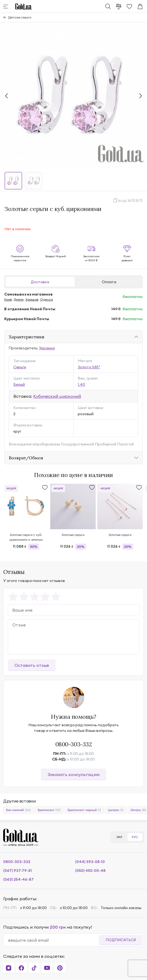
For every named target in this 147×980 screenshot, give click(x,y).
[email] (53, 940)
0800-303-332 (74, 744)
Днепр (19, 299)
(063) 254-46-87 (18, 879)
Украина (47, 348)
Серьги (20, 367)
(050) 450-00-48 (90, 871)
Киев (8, 299)
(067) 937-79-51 (18, 871)
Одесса (47, 299)
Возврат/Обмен (26, 458)
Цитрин (116, 810)
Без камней (18, 810)
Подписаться (121, 940)
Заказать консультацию (74, 774)
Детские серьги (20, 17)
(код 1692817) (130, 200)
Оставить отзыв (32, 665)
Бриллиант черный (84, 810)
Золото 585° (89, 367)
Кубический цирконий (57, 396)
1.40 (81, 384)
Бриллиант (49, 810)
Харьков (32, 299)
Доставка (40, 282)
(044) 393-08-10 (90, 862)
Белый (19, 384)
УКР (119, 837)
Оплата (109, 282)
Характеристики (27, 337)
